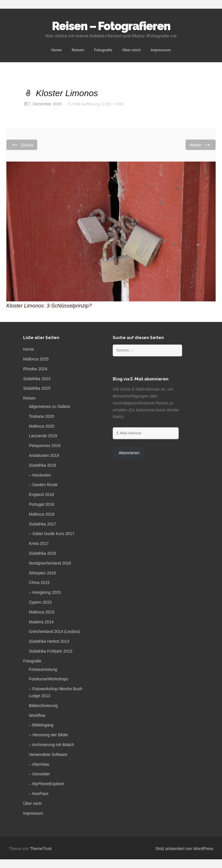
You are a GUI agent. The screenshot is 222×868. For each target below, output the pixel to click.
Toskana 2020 (41, 416)
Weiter (201, 145)
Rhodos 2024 (35, 369)
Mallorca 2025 (36, 359)
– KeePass (39, 794)
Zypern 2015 (40, 602)
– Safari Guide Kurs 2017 (52, 534)
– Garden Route (43, 485)
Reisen (78, 50)
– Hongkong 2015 (45, 592)
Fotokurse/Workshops (49, 679)
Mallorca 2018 (42, 514)
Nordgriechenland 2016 (50, 563)
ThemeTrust (41, 849)
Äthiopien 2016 (42, 573)
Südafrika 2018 (42, 465)
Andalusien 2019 (44, 455)
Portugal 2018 (41, 504)
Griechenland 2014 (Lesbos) (54, 631)
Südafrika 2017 (42, 524)
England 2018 (41, 495)
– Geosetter (39, 774)
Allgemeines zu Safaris (49, 406)
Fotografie (103, 50)
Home (56, 50)
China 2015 (39, 583)
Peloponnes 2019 (45, 446)
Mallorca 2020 (42, 426)
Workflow (37, 715)
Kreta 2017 (39, 543)
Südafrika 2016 (42, 553)
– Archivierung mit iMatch (51, 745)
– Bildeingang (41, 725)
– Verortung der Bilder (49, 735)
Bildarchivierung (43, 706)
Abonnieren (129, 453)
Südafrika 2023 (37, 379)
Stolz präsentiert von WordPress (185, 849)
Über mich (132, 50)
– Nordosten (40, 475)
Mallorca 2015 (42, 612)
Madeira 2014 (41, 622)
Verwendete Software (48, 755)
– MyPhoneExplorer (47, 784)
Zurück (22, 145)
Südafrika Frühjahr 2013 (51, 651)
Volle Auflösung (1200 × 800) (98, 104)
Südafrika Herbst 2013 (49, 641)
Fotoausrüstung (43, 669)
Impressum (161, 50)
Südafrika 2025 (37, 388)
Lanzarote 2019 (43, 436)
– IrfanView (39, 764)
